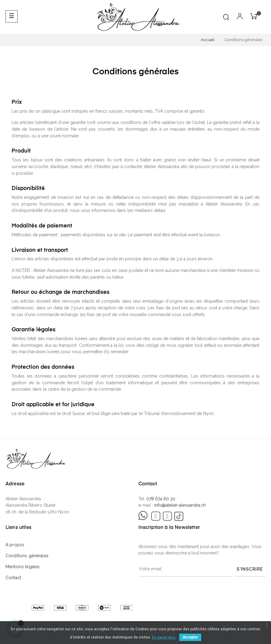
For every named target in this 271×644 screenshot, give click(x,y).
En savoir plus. (164, 637)
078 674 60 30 (161, 499)
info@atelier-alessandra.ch (180, 505)
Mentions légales (23, 567)
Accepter (190, 637)
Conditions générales (27, 556)
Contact (13, 578)
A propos (15, 545)
